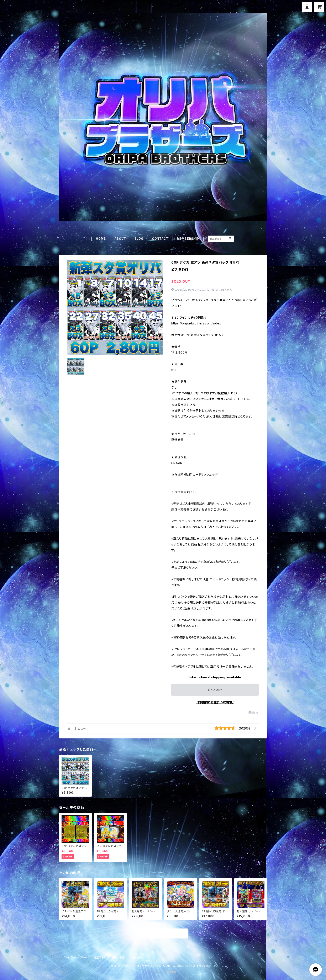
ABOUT (120, 239)
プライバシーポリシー (75, 957)
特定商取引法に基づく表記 (109, 957)
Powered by (163, 972)
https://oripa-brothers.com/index (196, 323)
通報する (254, 713)
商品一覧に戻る (163, 934)
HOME (101, 239)
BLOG (139, 239)
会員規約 (137, 957)
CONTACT (160, 239)
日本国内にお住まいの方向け (215, 702)
